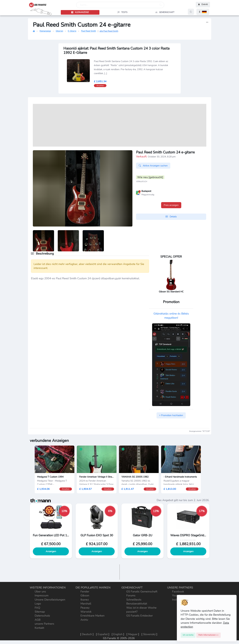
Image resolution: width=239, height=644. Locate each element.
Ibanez (85, 600)
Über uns (40, 592)
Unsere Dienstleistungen (50, 600)
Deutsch (87, 634)
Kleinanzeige (45, 31)
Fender (85, 592)
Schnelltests (134, 600)
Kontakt (39, 628)
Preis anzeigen (171, 205)
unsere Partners (44, 624)
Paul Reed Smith (88, 31)
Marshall (86, 604)
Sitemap (40, 612)
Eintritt (203, 5)
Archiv (84, 620)
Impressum (42, 595)
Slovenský (149, 634)
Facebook (178, 592)
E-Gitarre (72, 31)
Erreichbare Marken (92, 616)
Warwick (86, 612)
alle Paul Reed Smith (109, 31)
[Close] (188, 635)
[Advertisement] (120, 125)
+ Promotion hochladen (171, 415)
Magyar (133, 634)
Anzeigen (51, 551)
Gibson (85, 595)
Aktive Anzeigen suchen (153, 166)
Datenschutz (42, 616)
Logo (38, 604)
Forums (131, 595)
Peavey (85, 608)
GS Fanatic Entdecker (140, 616)
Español (103, 634)
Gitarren (59, 31)
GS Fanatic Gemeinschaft (142, 592)
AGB (38, 620)
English (118, 634)
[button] (203, 12)
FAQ (37, 608)
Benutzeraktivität (137, 604)
